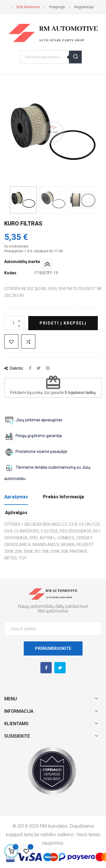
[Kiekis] (14, 323)
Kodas (10, 273)
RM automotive (53, 611)
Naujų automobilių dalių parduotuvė (53, 606)
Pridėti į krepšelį (63, 323)
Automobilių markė (22, 262)
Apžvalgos (16, 513)
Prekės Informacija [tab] (63, 497)
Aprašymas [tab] (16, 497)
